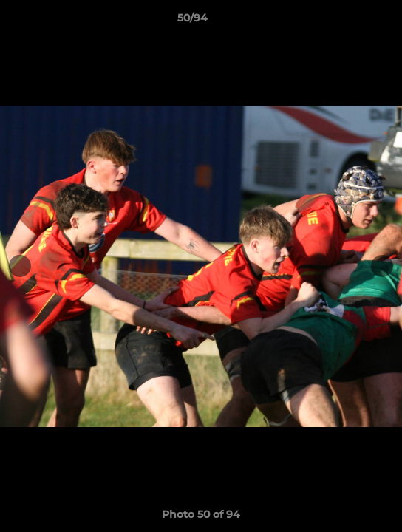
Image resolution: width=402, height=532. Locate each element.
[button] (349, 21)
